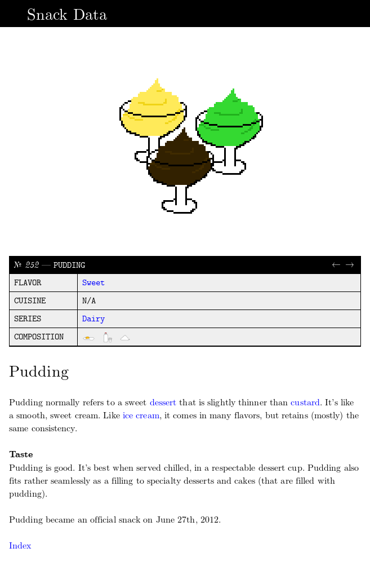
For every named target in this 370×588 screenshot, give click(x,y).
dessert (163, 402)
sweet (93, 283)
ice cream (141, 415)
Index (20, 545)
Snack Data (67, 14)
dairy (93, 319)
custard (305, 402)
